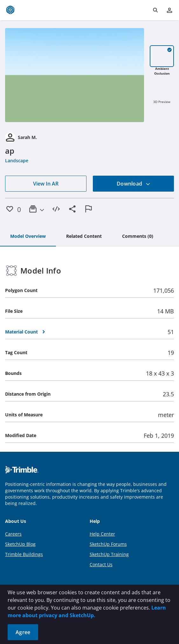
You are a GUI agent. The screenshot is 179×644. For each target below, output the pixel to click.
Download (134, 184)
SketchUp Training (109, 554)
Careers (13, 534)
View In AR (46, 184)
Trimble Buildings (24, 554)
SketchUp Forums (108, 544)
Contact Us (101, 564)
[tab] (28, 237)
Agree (23, 632)
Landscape (17, 161)
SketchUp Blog (20, 544)
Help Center (102, 534)
